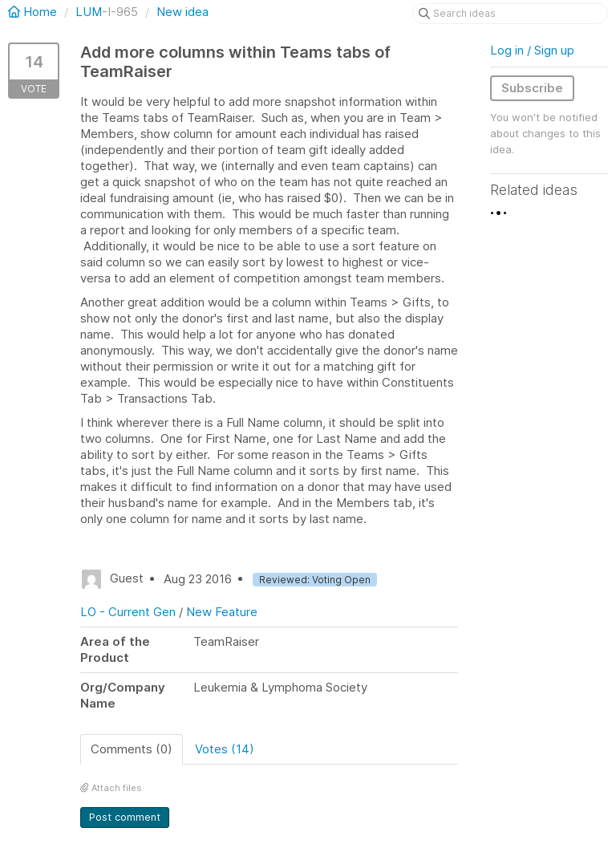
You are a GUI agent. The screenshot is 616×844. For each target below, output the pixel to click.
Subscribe (532, 88)
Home (34, 12)
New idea (182, 12)
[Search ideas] (510, 14)
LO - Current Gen (128, 612)
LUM (89, 12)
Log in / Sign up (532, 50)
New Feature (222, 612)
